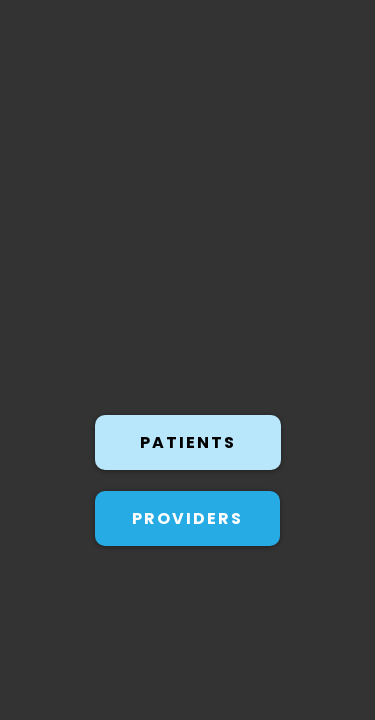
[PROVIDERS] (187, 508)
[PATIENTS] (188, 439)
